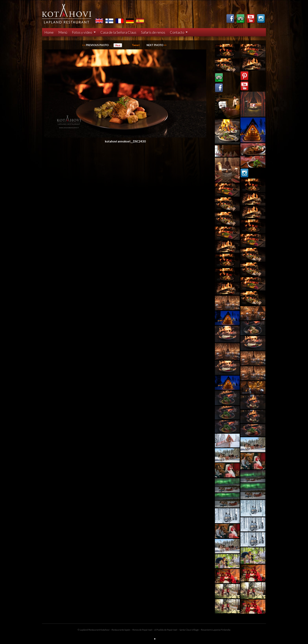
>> (157, 45)
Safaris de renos (153, 32)
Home (49, 32)
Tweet (136, 45)
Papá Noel (172, 630)
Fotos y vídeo (82, 32)
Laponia (216, 630)
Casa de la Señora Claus (118, 32)
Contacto (177, 32)
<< (95, 45)
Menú (63, 32)
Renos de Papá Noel (142, 630)
